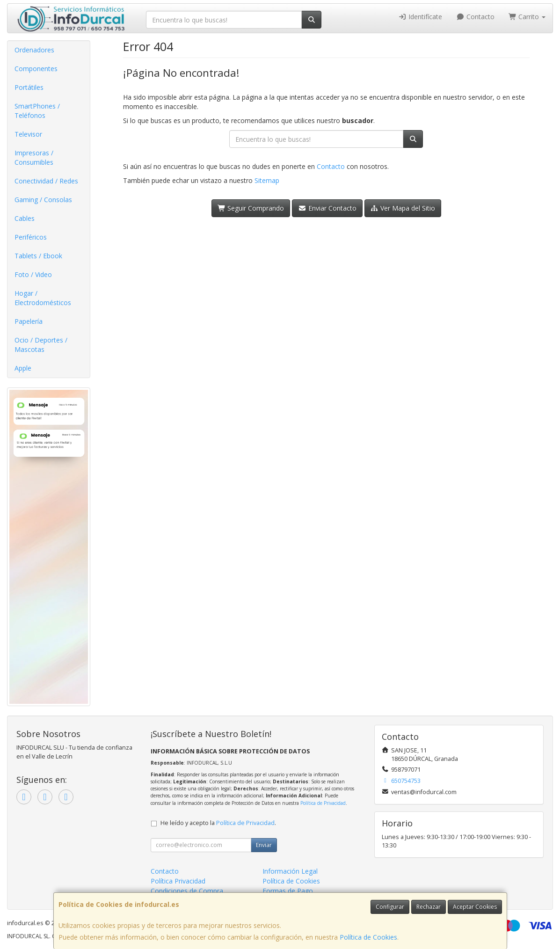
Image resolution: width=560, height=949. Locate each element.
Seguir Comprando (251, 208)
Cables (25, 218)
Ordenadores (34, 50)
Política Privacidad (178, 881)
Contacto (475, 17)
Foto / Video (33, 274)
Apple (23, 368)
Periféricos (31, 237)
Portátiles (29, 87)
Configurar (390, 907)
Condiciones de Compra (187, 891)
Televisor (28, 134)
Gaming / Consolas (43, 200)
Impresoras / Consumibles (34, 157)
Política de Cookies (368, 937)
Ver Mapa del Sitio (403, 208)
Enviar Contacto (327, 208)
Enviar (264, 845)
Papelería (29, 321)
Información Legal (290, 871)
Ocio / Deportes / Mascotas (41, 345)
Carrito (527, 17)
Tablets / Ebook (38, 256)
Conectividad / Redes (46, 181)
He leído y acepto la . (218, 823)
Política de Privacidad (323, 803)
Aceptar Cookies (475, 907)
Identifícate (421, 17)
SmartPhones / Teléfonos (37, 111)
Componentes (36, 69)
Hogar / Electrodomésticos (43, 298)
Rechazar (429, 907)
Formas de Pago (288, 891)
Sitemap (267, 180)
